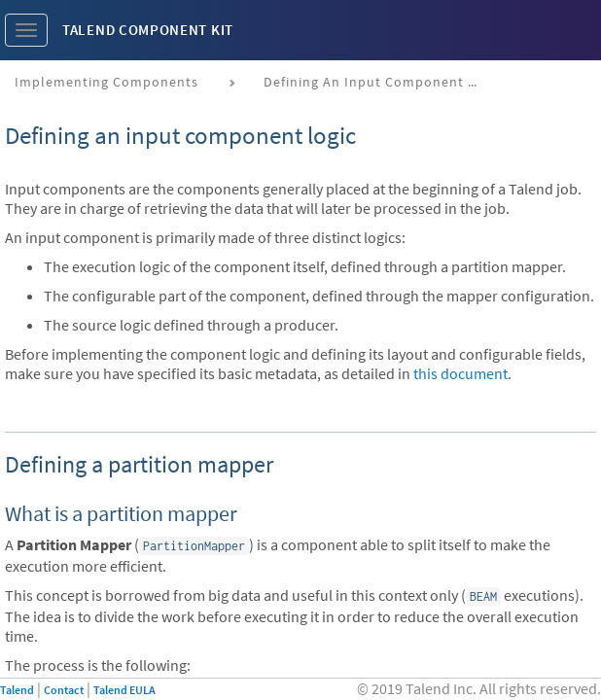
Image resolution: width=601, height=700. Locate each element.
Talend (17, 690)
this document (460, 373)
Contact (64, 690)
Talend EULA (124, 690)
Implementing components (106, 82)
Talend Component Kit (148, 30)
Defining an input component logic (378, 82)
